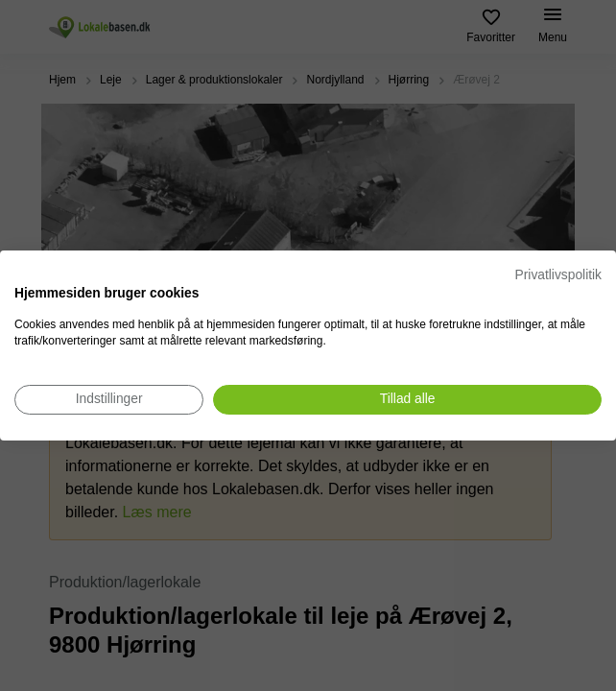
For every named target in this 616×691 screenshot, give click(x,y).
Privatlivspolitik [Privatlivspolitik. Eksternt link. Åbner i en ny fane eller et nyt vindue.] (558, 275)
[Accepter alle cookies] (407, 400)
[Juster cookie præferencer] (109, 400)
